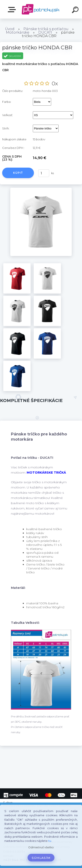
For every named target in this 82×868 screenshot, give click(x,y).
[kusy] (44, 173)
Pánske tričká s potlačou (46, 29)
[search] (76, 10)
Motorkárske (18, 32)
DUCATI (45, 32)
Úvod (10, 29)
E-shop (13, 10)
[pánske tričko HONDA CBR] (41, 189)
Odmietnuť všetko (41, 847)
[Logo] (41, 9)
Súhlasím (41, 858)
